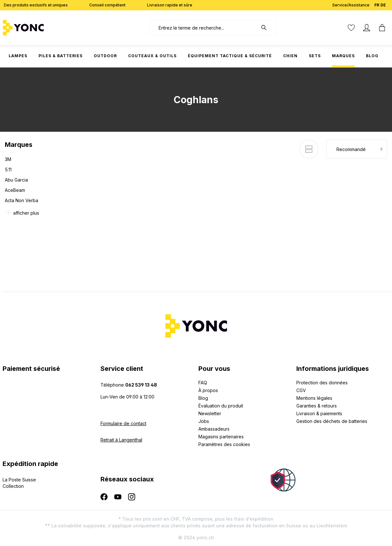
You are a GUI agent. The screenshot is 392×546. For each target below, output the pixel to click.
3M (8, 159)
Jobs (204, 421)
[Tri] (357, 149)
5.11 (8, 170)
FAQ (203, 383)
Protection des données (322, 383)
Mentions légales (314, 398)
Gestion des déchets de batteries (332, 421)
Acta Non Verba (22, 200)
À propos (208, 390)
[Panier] (382, 28)
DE (383, 4)
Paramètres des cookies (224, 444)
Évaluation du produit (221, 406)
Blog (203, 398)
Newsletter (210, 413)
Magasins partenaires (221, 437)
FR (377, 4)
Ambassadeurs (214, 429)
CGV (301, 390)
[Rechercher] (267, 28)
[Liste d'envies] (351, 28)
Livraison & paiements (319, 413)
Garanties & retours (317, 406)
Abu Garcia (16, 180)
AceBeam (15, 190)
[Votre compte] (367, 28)
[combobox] (203, 28)
